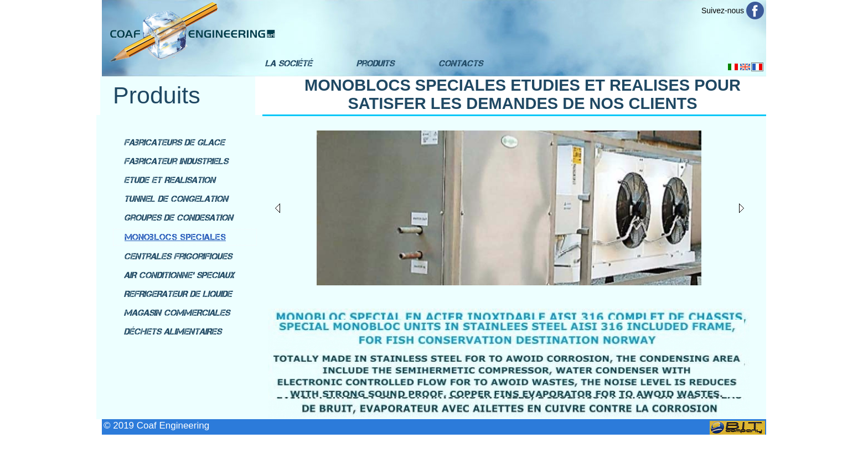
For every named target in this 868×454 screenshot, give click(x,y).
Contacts (461, 63)
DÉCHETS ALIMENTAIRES (173, 332)
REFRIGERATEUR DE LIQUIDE (178, 294)
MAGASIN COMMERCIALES (177, 313)
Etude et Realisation (170, 180)
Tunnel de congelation (176, 199)
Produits (375, 63)
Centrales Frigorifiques (178, 256)
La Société (289, 63)
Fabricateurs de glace (174, 142)
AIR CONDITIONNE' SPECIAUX (179, 275)
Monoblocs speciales (175, 237)
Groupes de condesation (179, 218)
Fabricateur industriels (176, 161)
